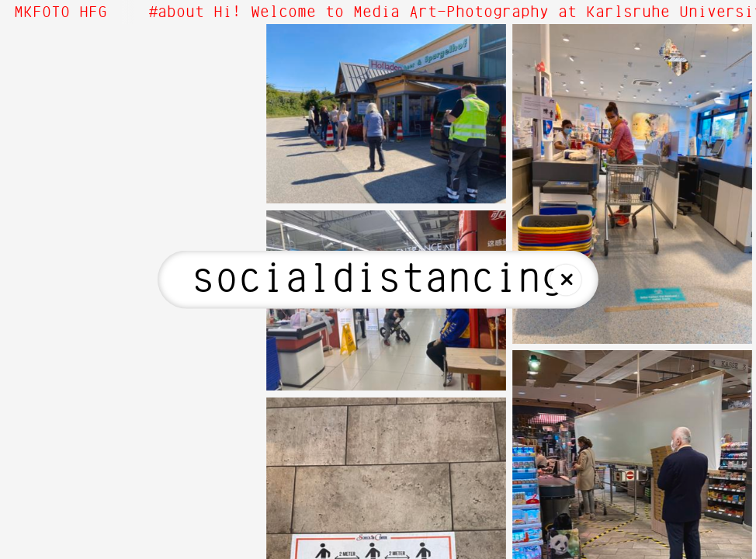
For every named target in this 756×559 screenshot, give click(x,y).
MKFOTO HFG (61, 12)
